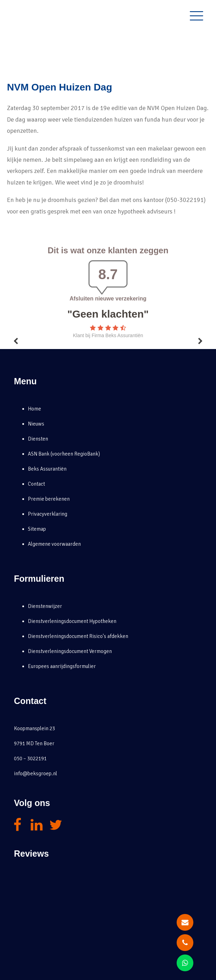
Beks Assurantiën (47, 469)
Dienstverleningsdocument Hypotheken (72, 621)
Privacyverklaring (48, 514)
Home (34, 409)
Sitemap (37, 529)
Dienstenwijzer (45, 606)
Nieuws (36, 424)
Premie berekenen (49, 499)
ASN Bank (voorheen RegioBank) (64, 454)
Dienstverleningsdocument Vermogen (70, 651)
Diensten (38, 439)
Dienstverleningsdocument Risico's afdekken (78, 636)
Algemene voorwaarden (54, 544)
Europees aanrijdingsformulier (62, 666)
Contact (36, 484)
